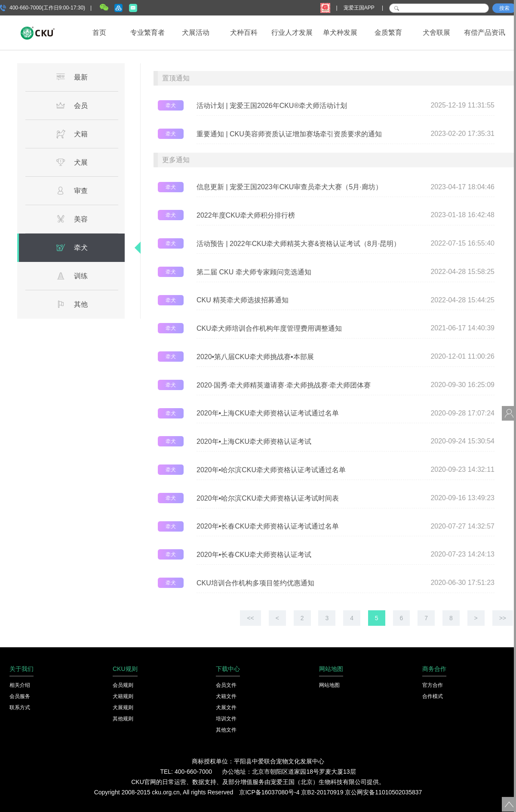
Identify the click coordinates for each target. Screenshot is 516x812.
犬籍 (72, 134)
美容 (72, 219)
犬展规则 (123, 707)
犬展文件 (226, 707)
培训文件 (226, 719)
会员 (72, 105)
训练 (72, 276)
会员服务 (20, 696)
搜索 (504, 8)
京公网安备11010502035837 (383, 792)
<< (250, 618)
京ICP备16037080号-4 (269, 792)
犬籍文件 (226, 696)
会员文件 (226, 685)
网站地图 (329, 685)
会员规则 (123, 685)
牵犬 (72, 247)
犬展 (72, 162)
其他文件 (226, 730)
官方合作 (433, 685)
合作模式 (433, 696)
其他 (72, 304)
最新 (72, 77)
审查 (72, 191)
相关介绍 (20, 685)
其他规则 (123, 719)
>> (503, 618)
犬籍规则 (123, 696)
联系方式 (20, 707)
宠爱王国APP (360, 8)
